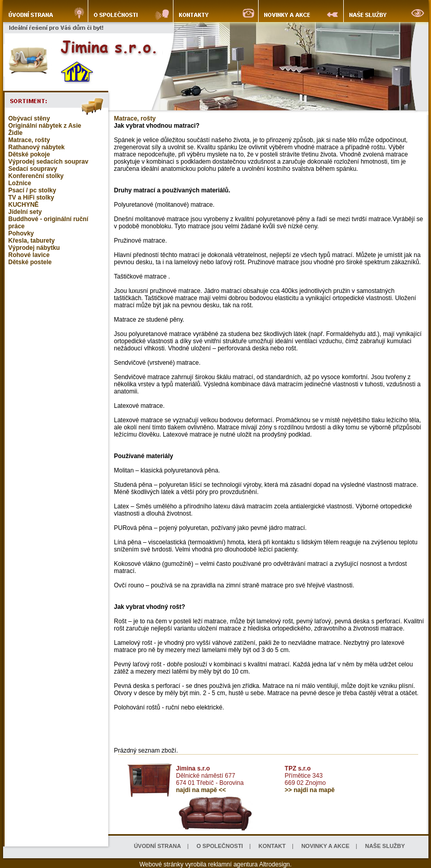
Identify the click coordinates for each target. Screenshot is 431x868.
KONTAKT (272, 846)
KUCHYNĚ (23, 205)
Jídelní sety (25, 212)
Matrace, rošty (29, 140)
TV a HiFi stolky (31, 198)
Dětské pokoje (29, 154)
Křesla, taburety (32, 241)
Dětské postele (30, 262)
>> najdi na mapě (310, 790)
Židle (15, 133)
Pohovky (21, 233)
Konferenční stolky (36, 176)
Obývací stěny (29, 119)
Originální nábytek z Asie (45, 126)
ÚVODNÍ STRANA (158, 846)
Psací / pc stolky (32, 190)
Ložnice (20, 183)
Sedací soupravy (33, 169)
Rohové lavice (29, 255)
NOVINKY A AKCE (325, 846)
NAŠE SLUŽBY (385, 846)
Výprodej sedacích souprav (48, 162)
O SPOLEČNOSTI (220, 846)
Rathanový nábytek (36, 147)
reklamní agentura (233, 864)
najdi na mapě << (201, 790)
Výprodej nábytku (34, 248)
